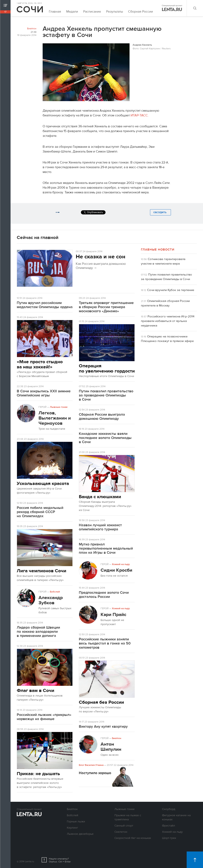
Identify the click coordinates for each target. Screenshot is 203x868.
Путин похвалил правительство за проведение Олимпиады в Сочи (106, 395)
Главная (55, 12)
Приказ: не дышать (38, 774)
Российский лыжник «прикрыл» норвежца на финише (44, 717)
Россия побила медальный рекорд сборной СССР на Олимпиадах (40, 512)
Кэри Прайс (113, 614)
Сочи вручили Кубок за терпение (171, 290)
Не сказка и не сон (101, 257)
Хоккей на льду (121, 564)
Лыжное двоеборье (80, 834)
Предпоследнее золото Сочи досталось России (104, 595)
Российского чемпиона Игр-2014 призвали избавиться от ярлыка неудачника (168, 321)
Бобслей (55, 592)
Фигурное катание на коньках (176, 817)
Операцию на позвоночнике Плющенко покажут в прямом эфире (167, 339)
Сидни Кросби (116, 570)
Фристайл (169, 826)
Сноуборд (169, 809)
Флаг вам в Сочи (35, 690)
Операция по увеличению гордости (107, 368)
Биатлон (32, 28)
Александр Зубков (51, 600)
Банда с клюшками (100, 497)
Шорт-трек (169, 838)
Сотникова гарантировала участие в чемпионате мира (163, 261)
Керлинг (72, 828)
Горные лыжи (76, 822)
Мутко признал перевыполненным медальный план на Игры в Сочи (106, 548)
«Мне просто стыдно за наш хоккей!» (40, 364)
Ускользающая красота (43, 483)
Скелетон (121, 832)
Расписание (92, 12)
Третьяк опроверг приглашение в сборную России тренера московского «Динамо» (106, 307)
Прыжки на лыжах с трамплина (128, 817)
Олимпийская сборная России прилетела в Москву (165, 303)
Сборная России (141, 12)
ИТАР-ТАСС (139, 115)
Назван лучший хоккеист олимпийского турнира (100, 527)
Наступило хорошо (95, 773)
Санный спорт (124, 826)
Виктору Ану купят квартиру (103, 727)
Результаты (115, 12)
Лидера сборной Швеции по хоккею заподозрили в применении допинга (38, 632)
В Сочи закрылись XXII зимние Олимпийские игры (44, 393)
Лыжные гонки (59, 407)
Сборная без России (101, 702)
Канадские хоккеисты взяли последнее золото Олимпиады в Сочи (105, 438)
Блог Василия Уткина (91, 765)
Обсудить (160, 212)
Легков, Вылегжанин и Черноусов (55, 418)
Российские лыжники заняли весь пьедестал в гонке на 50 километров (105, 643)
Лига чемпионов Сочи (41, 571)
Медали (72, 12)
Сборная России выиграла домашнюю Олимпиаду (102, 417)
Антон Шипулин (111, 747)
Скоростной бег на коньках (133, 838)
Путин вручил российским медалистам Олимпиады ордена (45, 305)
